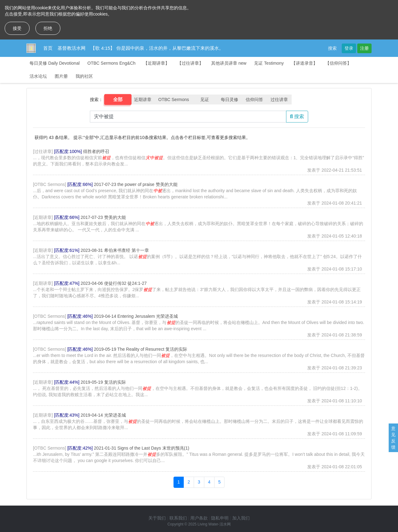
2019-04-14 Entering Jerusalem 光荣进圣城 (136, 316)
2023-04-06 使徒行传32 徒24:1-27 (113, 283)
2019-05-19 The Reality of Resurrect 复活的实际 (141, 349)
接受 (17, 28)
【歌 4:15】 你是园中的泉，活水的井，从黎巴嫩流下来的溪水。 (157, 48)
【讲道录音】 (304, 63)
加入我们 (241, 518)
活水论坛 (38, 76)
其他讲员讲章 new (229, 63)
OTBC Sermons (174, 99)
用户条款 (199, 518)
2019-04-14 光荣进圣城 (103, 415)
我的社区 (84, 76)
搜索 (332, 48)
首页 (48, 48)
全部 (118, 99)
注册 (364, 48)
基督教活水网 (72, 48)
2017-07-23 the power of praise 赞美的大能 (136, 184)
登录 (349, 48)
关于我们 (157, 518)
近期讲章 (143, 99)
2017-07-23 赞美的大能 (103, 217)
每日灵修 (229, 99)
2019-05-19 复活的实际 (103, 382)
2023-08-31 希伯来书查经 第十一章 (115, 250)
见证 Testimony (269, 63)
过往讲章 (279, 99)
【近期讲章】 (156, 63)
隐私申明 (220, 518)
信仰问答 (254, 99)
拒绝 (48, 28)
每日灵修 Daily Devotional (55, 63)
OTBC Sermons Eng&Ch (111, 63)
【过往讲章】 (190, 63)
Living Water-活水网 (214, 524)
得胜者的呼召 (96, 151)
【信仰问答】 (338, 63)
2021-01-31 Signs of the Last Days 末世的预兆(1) (142, 448)
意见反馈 (393, 438)
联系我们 (178, 518)
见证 (205, 99)
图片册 (61, 76)
